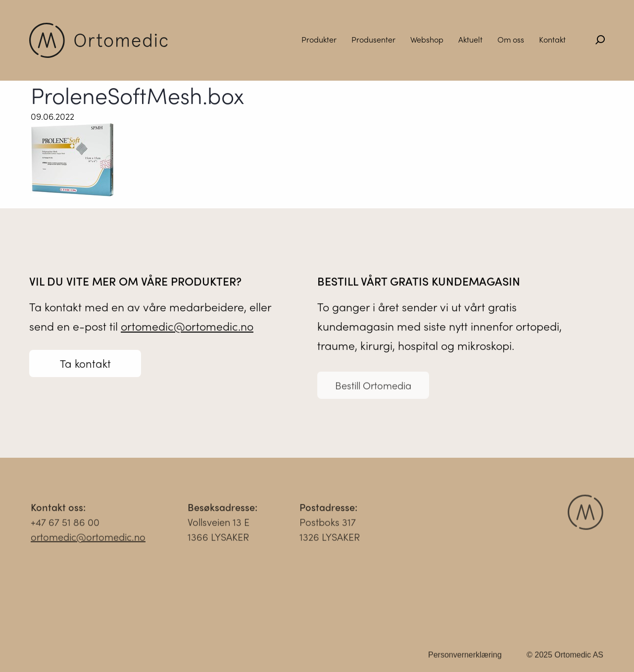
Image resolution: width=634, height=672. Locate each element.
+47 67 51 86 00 (65, 524)
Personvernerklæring (465, 657)
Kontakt (552, 39)
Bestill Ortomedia (373, 388)
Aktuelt (470, 39)
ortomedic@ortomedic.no (187, 326)
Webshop (427, 39)
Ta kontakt (85, 364)
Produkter (319, 39)
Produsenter (373, 39)
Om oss (511, 39)
